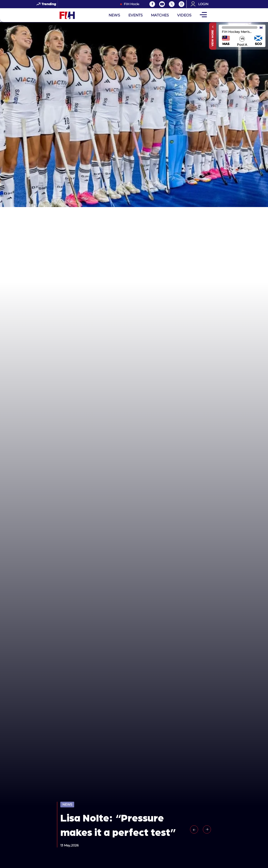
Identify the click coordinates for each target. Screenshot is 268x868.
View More (213, 38)
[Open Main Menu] (203, 15)
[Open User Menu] (201, 4)
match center (242, 36)
